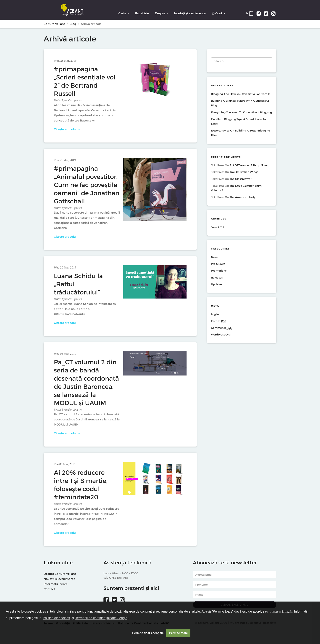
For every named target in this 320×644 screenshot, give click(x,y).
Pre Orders (218, 264)
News (215, 257)
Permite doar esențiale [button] (148, 633)
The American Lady (242, 197)
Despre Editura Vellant (60, 574)
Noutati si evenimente (59, 579)
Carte (124, 13)
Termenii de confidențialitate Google (101, 618)
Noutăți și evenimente (190, 13)
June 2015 (218, 227)
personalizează (281, 612)
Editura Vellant (54, 24)
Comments (221, 328)
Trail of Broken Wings (244, 172)
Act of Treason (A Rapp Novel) (249, 165)
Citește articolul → (67, 129)
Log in (215, 314)
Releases (217, 277)
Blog (73, 24)
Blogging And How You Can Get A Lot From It (240, 94)
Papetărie (142, 13)
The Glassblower (241, 179)
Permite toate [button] (178, 633)
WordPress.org (221, 334)
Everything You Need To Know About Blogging (241, 112)
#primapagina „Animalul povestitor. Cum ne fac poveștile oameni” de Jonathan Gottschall (87, 185)
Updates (77, 100)
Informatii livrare (56, 584)
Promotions (219, 271)
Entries (219, 321)
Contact (49, 589)
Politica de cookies (56, 618)
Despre (161, 13)
